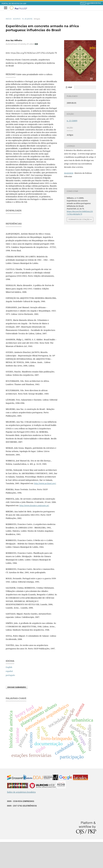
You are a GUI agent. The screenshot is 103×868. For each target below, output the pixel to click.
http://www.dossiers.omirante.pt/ (34, 531)
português (10, 701)
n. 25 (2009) (27, 19)
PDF (70, 87)
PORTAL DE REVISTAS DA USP (14, 4)
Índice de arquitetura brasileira (21, 818)
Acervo (17, 19)
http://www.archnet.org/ (45, 509)
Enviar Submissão (17, 713)
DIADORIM (69, 173)
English (9, 693)
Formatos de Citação (79, 219)
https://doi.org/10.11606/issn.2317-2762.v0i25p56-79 (34, 53)
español (9, 697)
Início (9, 19)
